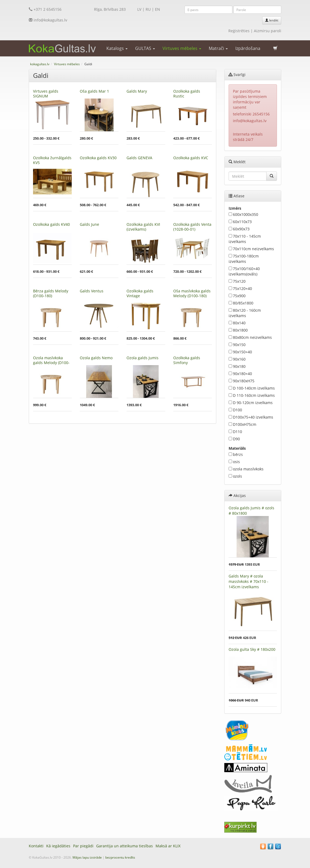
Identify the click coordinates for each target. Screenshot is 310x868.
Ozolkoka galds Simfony (187, 360)
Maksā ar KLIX (168, 846)
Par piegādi (83, 846)
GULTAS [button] (145, 48)
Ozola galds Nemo (96, 358)
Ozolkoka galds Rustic (187, 94)
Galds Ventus (92, 291)
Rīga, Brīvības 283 (110, 9)
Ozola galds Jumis (143, 358)
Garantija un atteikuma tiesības (125, 846)
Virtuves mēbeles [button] (182, 48)
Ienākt (272, 20)
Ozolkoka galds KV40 (51, 224)
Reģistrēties (239, 31)
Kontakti (36, 846)
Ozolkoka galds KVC (191, 158)
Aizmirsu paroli (268, 31)
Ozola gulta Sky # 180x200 (252, 649)
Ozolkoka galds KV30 (98, 158)
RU (148, 9)
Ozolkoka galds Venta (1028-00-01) (192, 227)
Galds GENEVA (139, 158)
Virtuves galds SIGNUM (46, 94)
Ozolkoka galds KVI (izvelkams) (143, 227)
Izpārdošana (248, 48)
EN (158, 9)
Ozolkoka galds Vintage (140, 293)
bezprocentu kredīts (120, 857)
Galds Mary (137, 91)
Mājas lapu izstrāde (87, 857)
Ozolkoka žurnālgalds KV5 (52, 160)
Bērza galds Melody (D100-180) (51, 293)
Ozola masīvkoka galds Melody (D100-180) (51, 363)
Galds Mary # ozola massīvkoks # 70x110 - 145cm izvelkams (248, 581)
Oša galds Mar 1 (94, 91)
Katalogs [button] (117, 48)
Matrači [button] (218, 48)
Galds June (89, 224)
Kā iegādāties (58, 846)
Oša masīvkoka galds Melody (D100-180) (192, 293)
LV (139, 9)
